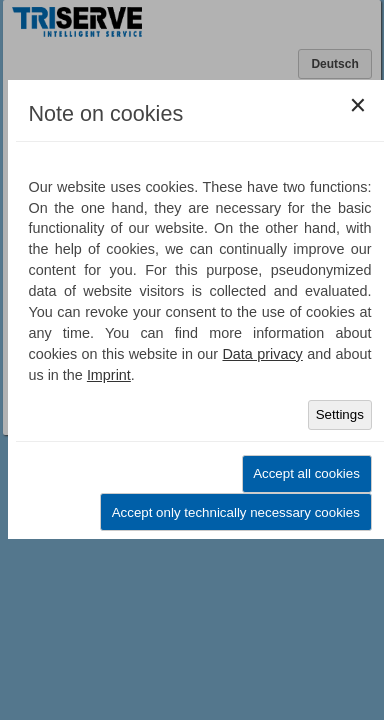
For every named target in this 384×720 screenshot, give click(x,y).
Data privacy (262, 354)
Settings (340, 414)
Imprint (109, 375)
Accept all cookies (306, 473)
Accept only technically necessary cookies (236, 512)
